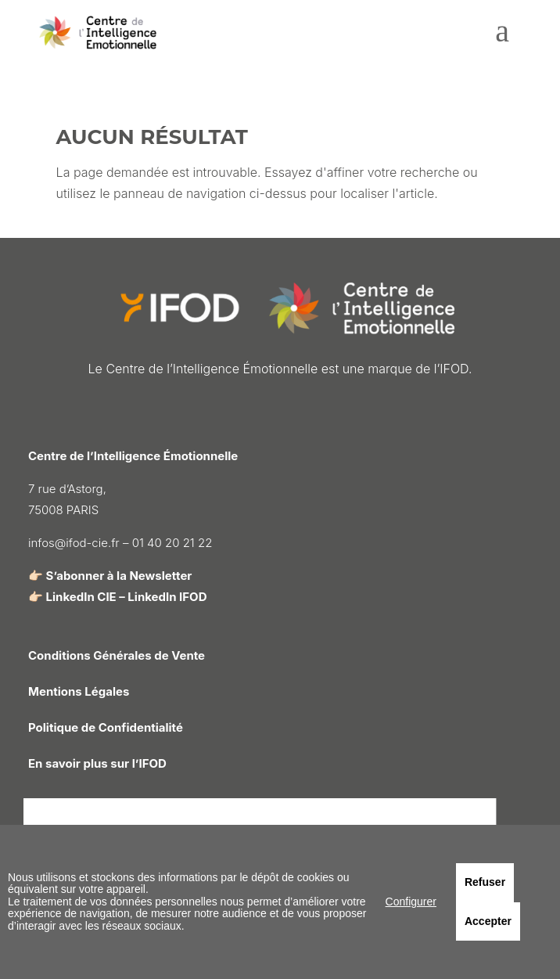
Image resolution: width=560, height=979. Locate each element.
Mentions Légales (79, 691)
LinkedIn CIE (81, 597)
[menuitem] (502, 37)
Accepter (488, 921)
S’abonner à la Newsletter (119, 576)
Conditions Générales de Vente (117, 655)
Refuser (485, 882)
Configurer (411, 902)
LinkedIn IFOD (167, 597)
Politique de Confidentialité (106, 727)
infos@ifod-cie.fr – (80, 543)
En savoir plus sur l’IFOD (97, 763)
